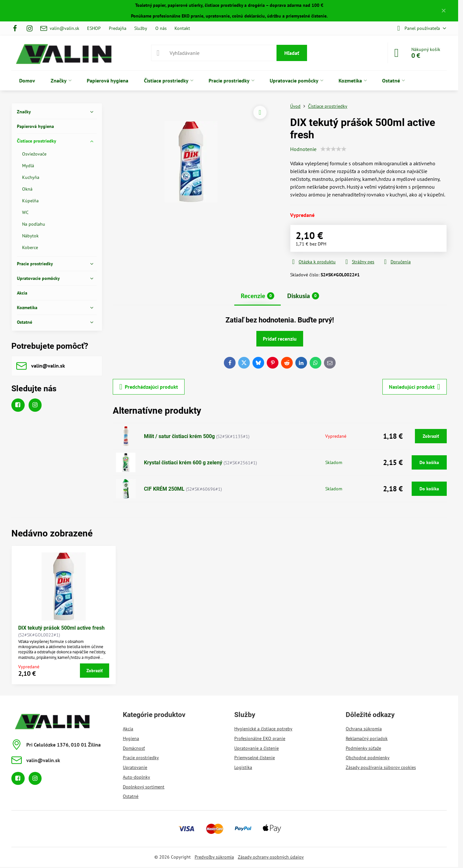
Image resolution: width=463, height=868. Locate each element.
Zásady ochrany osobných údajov (271, 857)
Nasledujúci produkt (415, 387)
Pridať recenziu (280, 339)
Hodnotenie (303, 149)
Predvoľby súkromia (214, 857)
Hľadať (292, 53)
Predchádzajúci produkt (149, 387)
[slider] (333, 149)
